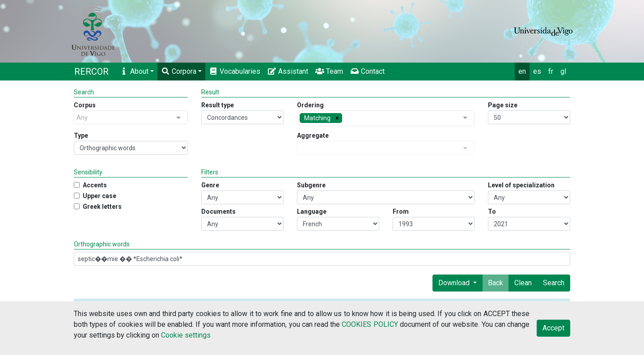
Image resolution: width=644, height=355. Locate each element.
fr (551, 71)
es (537, 71)
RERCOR (91, 72)
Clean (523, 283)
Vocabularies (235, 71)
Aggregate (313, 135)
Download (455, 283)
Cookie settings (186, 335)
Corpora (179, 71)
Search (554, 283)
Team (329, 71)
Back (496, 283)
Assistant (288, 71)
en (522, 71)
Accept (553, 328)
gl (563, 71)
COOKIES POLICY (370, 324)
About (134, 71)
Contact (367, 71)
